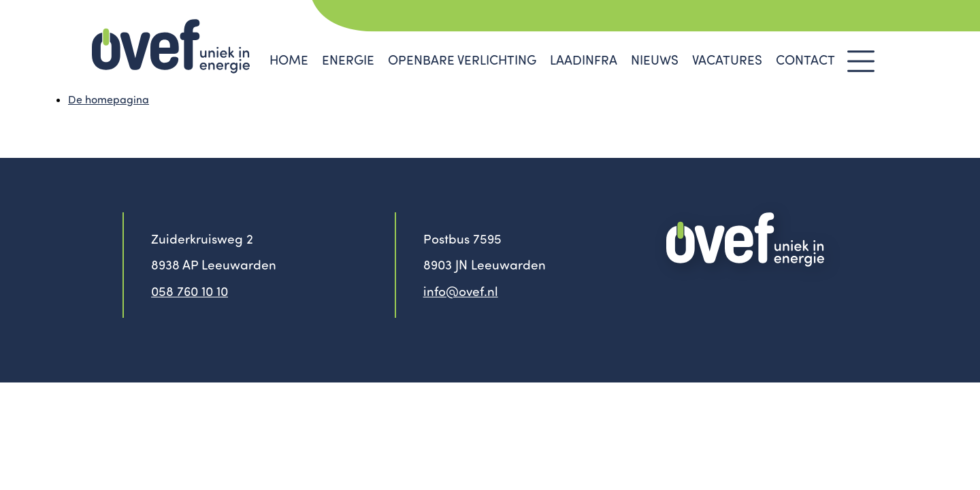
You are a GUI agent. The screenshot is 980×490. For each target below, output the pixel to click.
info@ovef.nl (461, 291)
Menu (861, 61)
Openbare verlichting (462, 60)
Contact (805, 60)
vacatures (727, 60)
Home (289, 60)
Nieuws (655, 60)
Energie (348, 60)
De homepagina (109, 99)
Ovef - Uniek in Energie (171, 46)
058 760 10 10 (190, 291)
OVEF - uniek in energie (745, 240)
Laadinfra (584, 60)
